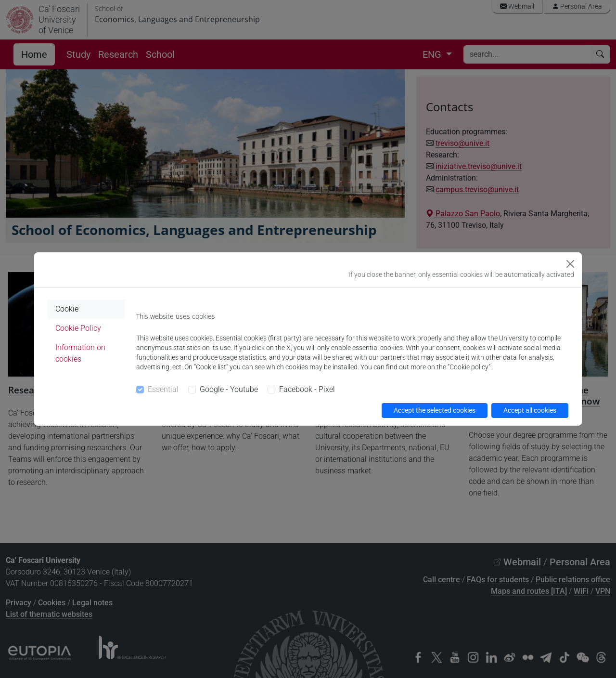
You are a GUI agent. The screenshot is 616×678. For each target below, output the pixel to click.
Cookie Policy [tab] (78, 328)
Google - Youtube (229, 389)
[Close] (570, 264)
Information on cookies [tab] (80, 353)
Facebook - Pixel (307, 389)
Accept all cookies (530, 410)
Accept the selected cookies (435, 410)
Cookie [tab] (67, 309)
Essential (163, 389)
